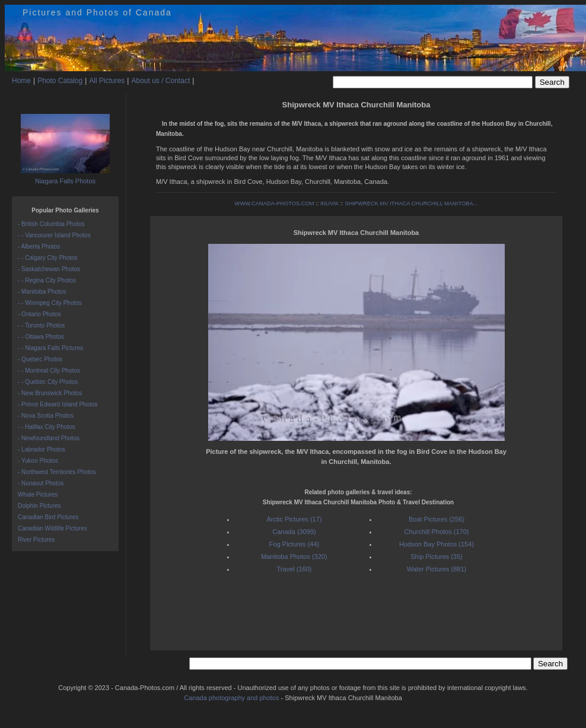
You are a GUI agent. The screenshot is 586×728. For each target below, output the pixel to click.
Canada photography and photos (231, 698)
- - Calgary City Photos (48, 258)
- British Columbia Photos (51, 224)
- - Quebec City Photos (48, 382)
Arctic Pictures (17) (294, 519)
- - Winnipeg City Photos (50, 303)
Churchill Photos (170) (437, 532)
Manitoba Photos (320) (294, 557)
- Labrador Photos (42, 449)
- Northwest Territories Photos (57, 472)
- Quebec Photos (40, 359)
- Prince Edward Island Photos (58, 404)
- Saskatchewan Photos (49, 269)
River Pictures (36, 540)
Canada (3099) (294, 532)
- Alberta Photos (39, 247)
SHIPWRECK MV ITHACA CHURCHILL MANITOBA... (411, 204)
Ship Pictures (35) (436, 557)
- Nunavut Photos (41, 483)
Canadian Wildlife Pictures (52, 528)
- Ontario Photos (39, 314)
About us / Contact (160, 81)
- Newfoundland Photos (49, 438)
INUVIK (329, 204)
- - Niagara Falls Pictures (50, 348)
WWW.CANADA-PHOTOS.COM (275, 204)
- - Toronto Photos (41, 325)
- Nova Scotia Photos (46, 416)
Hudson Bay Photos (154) (437, 544)
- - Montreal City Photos (49, 371)
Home (21, 81)
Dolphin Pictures (39, 506)
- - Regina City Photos (47, 280)
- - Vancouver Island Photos (54, 235)
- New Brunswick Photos (50, 393)
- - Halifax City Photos (47, 427)
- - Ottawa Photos (41, 337)
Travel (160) (294, 569)
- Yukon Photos (38, 461)
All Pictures (107, 81)
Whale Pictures (38, 495)
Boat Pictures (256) (437, 519)
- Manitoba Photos (42, 292)
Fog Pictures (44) (294, 544)
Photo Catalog (60, 81)
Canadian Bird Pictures (48, 517)
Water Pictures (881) (437, 569)
